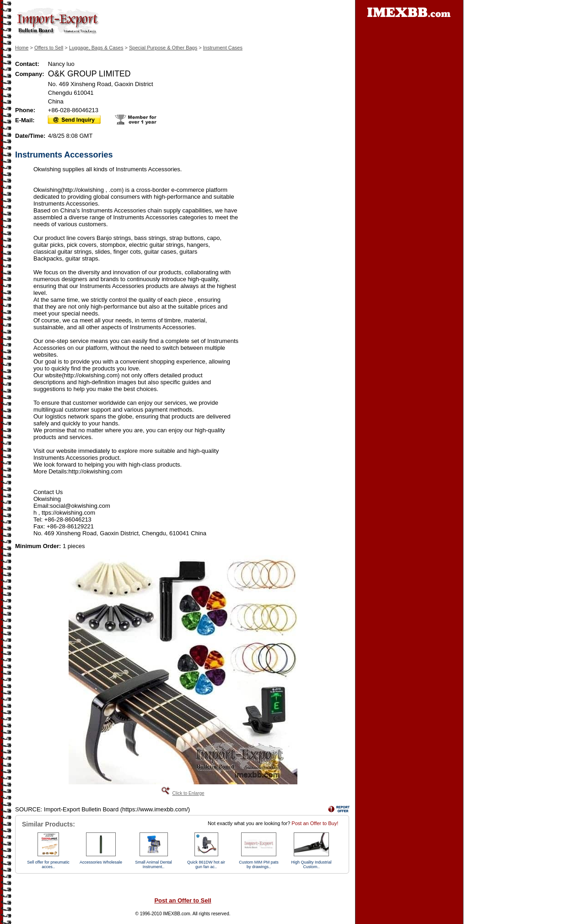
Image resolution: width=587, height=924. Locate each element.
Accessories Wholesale (101, 862)
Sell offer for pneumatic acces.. (48, 864)
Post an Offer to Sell (183, 900)
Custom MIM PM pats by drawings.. (259, 864)
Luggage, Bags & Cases (96, 48)
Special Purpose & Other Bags (163, 48)
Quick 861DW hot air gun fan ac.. (206, 864)
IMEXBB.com (176, 914)
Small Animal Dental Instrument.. (153, 864)
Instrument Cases (223, 48)
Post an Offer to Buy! (315, 823)
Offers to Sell (49, 48)
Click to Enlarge (188, 793)
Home (22, 48)
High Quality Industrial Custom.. (311, 864)
